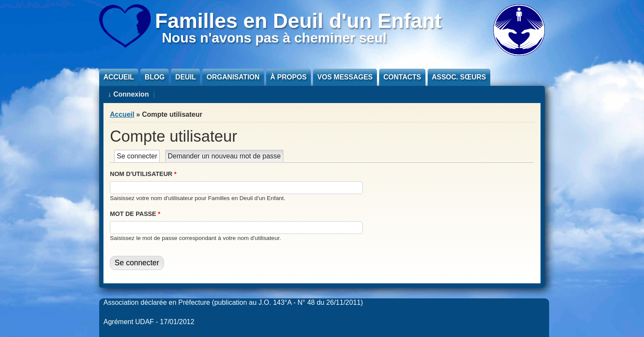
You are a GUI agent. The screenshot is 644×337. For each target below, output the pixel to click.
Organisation (233, 77)
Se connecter (138, 156)
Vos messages (345, 77)
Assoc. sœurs (459, 77)
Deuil (185, 77)
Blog (155, 77)
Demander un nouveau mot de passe (224, 156)
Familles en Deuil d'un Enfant (298, 21)
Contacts (402, 77)
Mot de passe (135, 214)
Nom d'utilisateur (143, 174)
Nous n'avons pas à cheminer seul (274, 38)
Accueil (119, 77)
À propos (289, 77)
